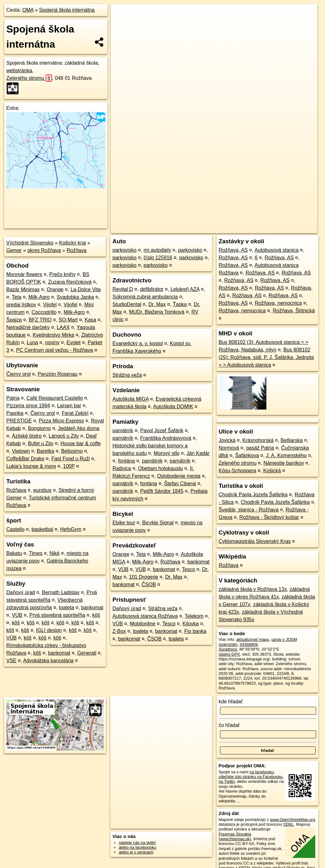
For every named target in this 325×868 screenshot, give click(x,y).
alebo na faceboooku (138, 847)
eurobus (42, 490)
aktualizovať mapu (252, 639)
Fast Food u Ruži (71, 459)
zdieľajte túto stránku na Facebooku (251, 777)
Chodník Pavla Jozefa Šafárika (253, 495)
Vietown (21, 451)
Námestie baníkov (284, 463)
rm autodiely (157, 250)
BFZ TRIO (40, 320)
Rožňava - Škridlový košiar (269, 517)
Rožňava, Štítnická (294, 311)
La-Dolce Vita (86, 289)
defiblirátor (152, 289)
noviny (52, 342)
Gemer (14, 250)
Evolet (73, 342)
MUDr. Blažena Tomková (157, 312)
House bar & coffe (81, 443)
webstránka (19, 71)
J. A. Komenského (286, 455)
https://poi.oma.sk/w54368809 (290, 228)
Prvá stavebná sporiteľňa (57, 615)
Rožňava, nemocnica (278, 303)
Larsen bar (69, 406)
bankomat (92, 608)
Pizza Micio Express (61, 421)
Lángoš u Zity (64, 436)
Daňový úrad (21, 592)
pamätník (123, 431)
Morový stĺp (167, 453)
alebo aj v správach (136, 852)
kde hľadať (231, 702)
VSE (11, 661)
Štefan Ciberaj (180, 484)
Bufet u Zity (41, 443)
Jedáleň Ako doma (79, 428)
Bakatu (14, 553)
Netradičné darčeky (28, 327)
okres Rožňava (44, 250)
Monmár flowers (24, 274)
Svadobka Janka (75, 297)
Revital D (123, 289)
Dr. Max (157, 304)
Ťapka (180, 304)
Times (36, 553)
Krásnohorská (258, 440)
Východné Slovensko (30, 243)
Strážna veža (127, 375)
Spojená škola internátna (67, 10)
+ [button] (122, 15)
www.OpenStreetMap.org (292, 820)
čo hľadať (229, 725)
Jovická (227, 440)
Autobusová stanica (276, 250)
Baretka (46, 451)
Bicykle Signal (158, 523)
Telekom (194, 616)
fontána (127, 461)
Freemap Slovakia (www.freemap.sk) (235, 836)
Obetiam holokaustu (160, 468)
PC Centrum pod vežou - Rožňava (55, 350)
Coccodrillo (44, 312)
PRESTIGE (19, 421)
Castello (15, 529)
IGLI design (49, 630)
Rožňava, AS (233, 250)
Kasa (90, 320)
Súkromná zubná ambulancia (145, 297)
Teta (17, 297)
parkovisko (125, 250)
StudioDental (127, 304)
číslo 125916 (158, 258)
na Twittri (227, 781)
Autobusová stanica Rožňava (145, 616)
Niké (55, 553)
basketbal (42, 529)
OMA (28, 10)
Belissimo (72, 451)
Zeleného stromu (29, 78)
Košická (272, 471)
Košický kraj (72, 243)
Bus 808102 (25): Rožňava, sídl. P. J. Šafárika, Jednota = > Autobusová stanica (266, 357)
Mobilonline (143, 624)
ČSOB (149, 585)
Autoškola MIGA (131, 399)
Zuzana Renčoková (70, 282)
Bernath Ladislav (61, 592)
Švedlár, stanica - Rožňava (249, 510)
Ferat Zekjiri (75, 413)
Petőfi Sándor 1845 (162, 491)
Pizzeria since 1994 (28, 406)
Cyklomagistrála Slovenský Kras (255, 541)
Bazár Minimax (23, 289)
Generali (87, 653)
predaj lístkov (21, 305)
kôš (96, 615)
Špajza (14, 320)
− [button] (122, 25)
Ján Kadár (198, 453)
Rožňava (76, 250)
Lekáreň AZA (185, 289)
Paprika (15, 413)
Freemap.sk (244, 228)
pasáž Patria (260, 448)
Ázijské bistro (27, 436)
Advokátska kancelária (48, 661)
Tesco (189, 569)
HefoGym (71, 529)
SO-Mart (68, 320)
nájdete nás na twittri (137, 843)
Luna (32, 342)
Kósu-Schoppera (238, 471)
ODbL (288, 824)
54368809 (249, 644)
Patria (13, 398)
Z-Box (119, 631)
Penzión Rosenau (58, 374)
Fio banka (195, 631)
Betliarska (292, 440)
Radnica (122, 468)
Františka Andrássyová (166, 438)
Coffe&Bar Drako (25, 459)
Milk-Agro (39, 297)
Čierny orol (18, 374)
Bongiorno (40, 428)
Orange (55, 289)
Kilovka (191, 624)
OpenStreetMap (212, 228)
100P (69, 466)
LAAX (63, 327)
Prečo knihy (62, 274)
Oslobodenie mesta (179, 476)
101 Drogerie (144, 577)
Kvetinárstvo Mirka (54, 335)
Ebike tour (124, 523)
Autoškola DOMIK (173, 407)
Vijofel (50, 305)
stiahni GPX (229, 654)
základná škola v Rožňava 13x (253, 589)
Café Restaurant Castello (55, 398)
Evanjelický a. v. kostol (138, 343)
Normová (229, 448)
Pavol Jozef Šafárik (162, 431)
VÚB (17, 615)
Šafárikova (247, 455)
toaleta (67, 608)
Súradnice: (228, 649)
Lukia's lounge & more (31, 466)
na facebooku (262, 772)
